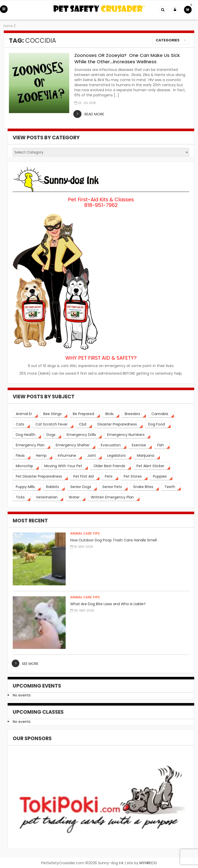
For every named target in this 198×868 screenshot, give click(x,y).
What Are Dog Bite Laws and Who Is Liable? (108, 604)
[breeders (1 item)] (134, 414)
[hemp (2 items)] (43, 456)
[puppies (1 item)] (161, 476)
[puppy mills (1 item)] (27, 487)
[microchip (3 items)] (26, 466)
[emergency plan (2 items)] (32, 445)
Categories (168, 40)
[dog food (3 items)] (158, 424)
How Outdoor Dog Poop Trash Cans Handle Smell (114, 540)
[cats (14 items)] (21, 424)
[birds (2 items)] (111, 414)
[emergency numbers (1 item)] (127, 435)
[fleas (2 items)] (22, 456)
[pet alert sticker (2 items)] (152, 466)
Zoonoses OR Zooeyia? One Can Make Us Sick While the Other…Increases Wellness (127, 58)
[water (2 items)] (76, 497)
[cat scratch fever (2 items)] (53, 424)
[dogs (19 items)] (52, 435)
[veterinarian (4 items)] (48, 497)
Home (8, 26)
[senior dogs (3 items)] (82, 487)
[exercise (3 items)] (140, 445)
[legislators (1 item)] (118, 456)
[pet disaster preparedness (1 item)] (40, 476)
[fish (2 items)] (162, 445)
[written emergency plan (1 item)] (114, 497)
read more (94, 114)
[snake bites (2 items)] (145, 487)
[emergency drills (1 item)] (83, 435)
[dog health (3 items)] (27, 435)
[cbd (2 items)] (84, 424)
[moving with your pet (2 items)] (65, 466)
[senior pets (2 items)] (114, 487)
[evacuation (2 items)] (112, 445)
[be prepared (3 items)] (85, 414)
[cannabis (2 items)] (161, 414)
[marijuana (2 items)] (147, 456)
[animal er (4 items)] (25, 414)
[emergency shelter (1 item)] (74, 445)
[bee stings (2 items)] (54, 414)
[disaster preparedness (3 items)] (119, 424)
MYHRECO (148, 863)
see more (30, 664)
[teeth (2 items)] (171, 487)
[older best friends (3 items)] (111, 466)
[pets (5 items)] (110, 476)
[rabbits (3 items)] (54, 487)
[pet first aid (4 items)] (85, 476)
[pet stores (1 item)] (134, 476)
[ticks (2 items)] (22, 497)
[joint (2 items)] (93, 456)
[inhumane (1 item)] (68, 456)
